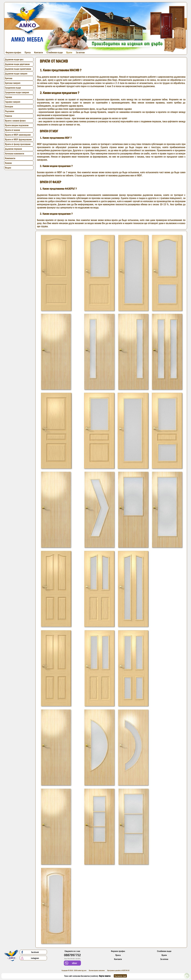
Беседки (9, 106)
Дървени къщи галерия (16, 74)
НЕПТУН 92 (126, 970)
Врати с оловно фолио (15, 121)
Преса (28, 52)
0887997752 (72, 955)
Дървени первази (14, 149)
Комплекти (10, 158)
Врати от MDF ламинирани (18, 135)
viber (71, 963)
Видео (8, 168)
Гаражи (9, 97)
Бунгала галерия (13, 83)
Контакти (39, 52)
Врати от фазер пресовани (18, 144)
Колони (8, 163)
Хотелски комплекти (15, 154)
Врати (69, 52)
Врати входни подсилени (17, 125)
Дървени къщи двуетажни (17, 64)
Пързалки (10, 111)
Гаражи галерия (13, 102)
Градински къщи (13, 88)
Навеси (9, 116)
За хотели (80, 52)
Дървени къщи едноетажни (18, 69)
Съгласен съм (120, 976)
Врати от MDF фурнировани (18, 139)
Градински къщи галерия (17, 92)
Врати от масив (12, 130)
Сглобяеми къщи (55, 52)
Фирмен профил (13, 52)
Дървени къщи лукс (14, 59)
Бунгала (9, 78)
